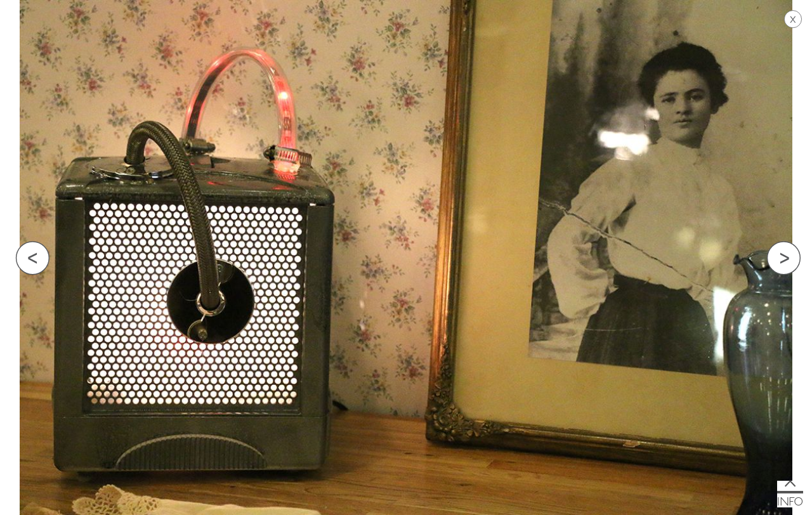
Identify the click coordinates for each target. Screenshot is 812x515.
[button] (790, 494)
